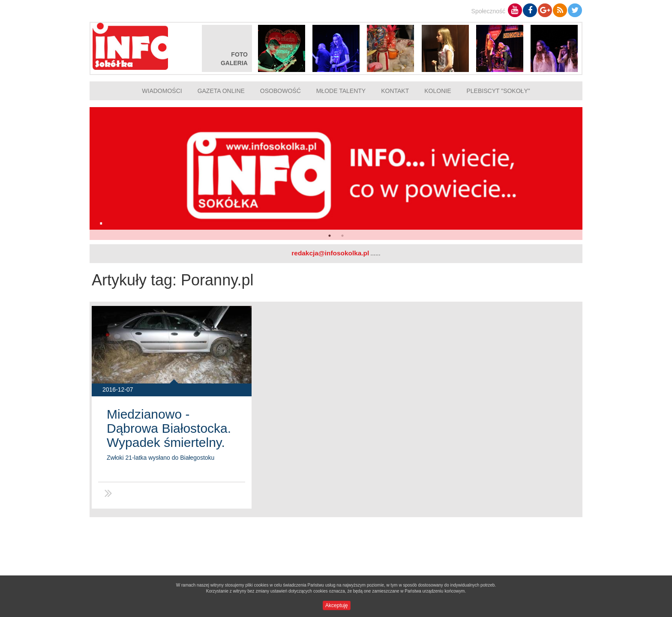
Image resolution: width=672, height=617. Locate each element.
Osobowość (280, 91)
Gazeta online (221, 91)
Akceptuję (337, 605)
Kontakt (395, 91)
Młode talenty (341, 91)
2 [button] (342, 236)
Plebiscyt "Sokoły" (498, 91)
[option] (336, 174)
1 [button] (330, 236)
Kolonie (438, 91)
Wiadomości (162, 91)
